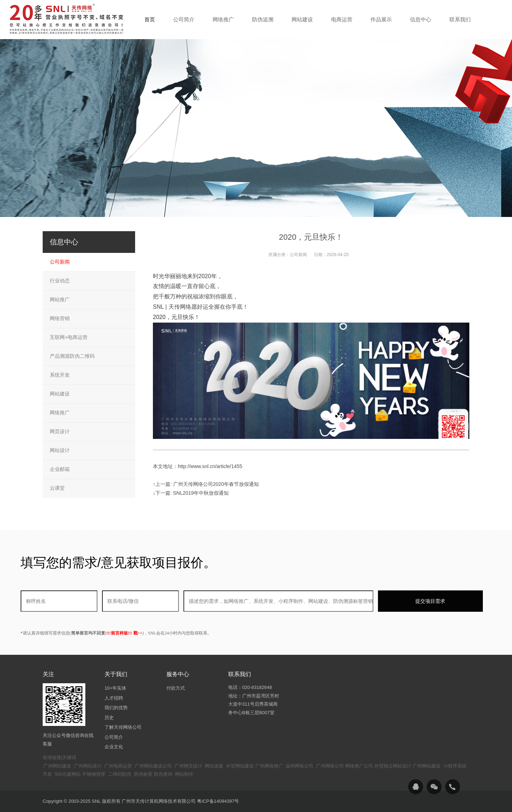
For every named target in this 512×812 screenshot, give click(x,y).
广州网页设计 (188, 766)
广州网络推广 (269, 766)
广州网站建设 (57, 766)
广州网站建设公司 (153, 766)
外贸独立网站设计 (393, 766)
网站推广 (60, 299)
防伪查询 (163, 774)
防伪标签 (143, 774)
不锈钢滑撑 (94, 774)
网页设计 (60, 431)
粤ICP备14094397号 (218, 801)
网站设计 (60, 450)
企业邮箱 (60, 469)
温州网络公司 (299, 766)
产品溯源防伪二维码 (72, 356)
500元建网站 (68, 774)
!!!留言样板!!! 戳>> (125, 633)
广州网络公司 (330, 766)
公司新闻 (298, 255)
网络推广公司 (359, 766)
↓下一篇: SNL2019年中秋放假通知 (191, 493)
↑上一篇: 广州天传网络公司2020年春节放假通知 (206, 484)
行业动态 (60, 281)
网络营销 (60, 318)
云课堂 (57, 488)
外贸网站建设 (240, 766)
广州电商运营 (118, 766)
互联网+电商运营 (69, 337)
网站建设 (60, 394)
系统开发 (60, 375)
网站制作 (184, 774)
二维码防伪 (120, 774)
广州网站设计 (88, 766)
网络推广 (60, 413)
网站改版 (214, 766)
